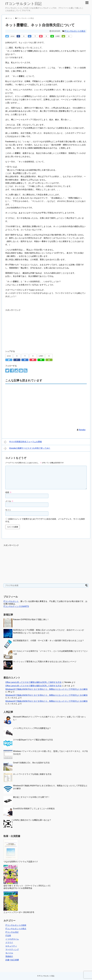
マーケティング (12, 949)
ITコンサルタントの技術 (16, 925)
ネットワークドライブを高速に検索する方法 (32, 774)
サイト (8, 510)
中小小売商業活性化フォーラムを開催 (23, 442)
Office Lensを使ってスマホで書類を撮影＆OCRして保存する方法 (33, 682)
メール (9, 501)
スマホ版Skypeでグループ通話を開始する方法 (33, 740)
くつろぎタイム (12, 939)
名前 (8, 492)
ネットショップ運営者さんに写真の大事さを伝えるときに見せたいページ (45, 662)
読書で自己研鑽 (12, 960)
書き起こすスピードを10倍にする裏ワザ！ (31, 797)
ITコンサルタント (11, 601)
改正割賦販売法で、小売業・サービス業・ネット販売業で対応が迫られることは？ (49, 641)
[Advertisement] (25, 328)
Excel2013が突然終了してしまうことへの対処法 (34, 809)
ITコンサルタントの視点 (75, 31)
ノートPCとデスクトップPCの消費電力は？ (32, 728)
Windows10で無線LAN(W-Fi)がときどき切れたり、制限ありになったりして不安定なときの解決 (46, 689)
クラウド (9, 943)
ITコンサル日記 (12, 932)
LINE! (58, 36)
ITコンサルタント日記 (23, 4)
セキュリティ (11, 946)
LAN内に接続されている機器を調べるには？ (32, 820)
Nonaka (82, 430)
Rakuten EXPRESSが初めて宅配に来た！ (31, 619)
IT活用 (8, 936)
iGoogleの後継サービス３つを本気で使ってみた (27, 448)
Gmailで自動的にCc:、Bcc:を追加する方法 (31, 763)
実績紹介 (9, 956)
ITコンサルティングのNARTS (16, 606)
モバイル (9, 953)
